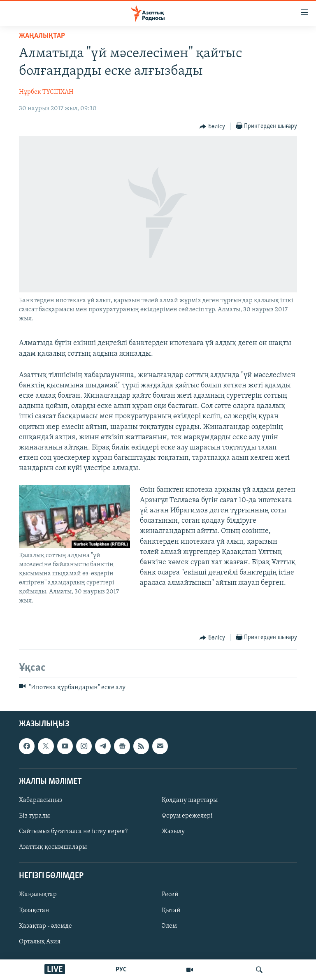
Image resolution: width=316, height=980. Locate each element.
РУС (121, 970)
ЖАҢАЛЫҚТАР (42, 36)
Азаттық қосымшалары (53, 847)
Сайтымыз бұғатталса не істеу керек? (73, 832)
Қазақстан (34, 910)
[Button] (212, 127)
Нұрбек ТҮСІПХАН (46, 92)
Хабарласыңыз (41, 800)
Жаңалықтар (38, 894)
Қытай (171, 910)
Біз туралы (34, 816)
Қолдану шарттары (190, 800)
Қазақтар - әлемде (45, 926)
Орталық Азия (40, 941)
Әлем (169, 926)
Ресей (170, 894)
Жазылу (173, 832)
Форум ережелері (187, 816)
